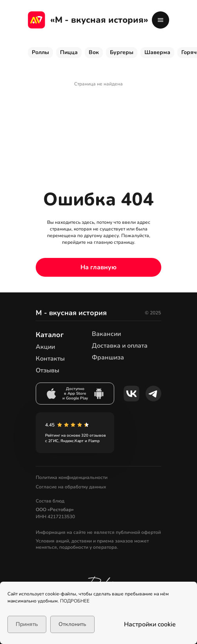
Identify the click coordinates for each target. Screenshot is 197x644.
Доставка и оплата (120, 346)
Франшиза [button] (108, 357)
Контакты (50, 359)
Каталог (50, 335)
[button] (161, 20)
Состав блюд (50, 501)
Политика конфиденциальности (72, 477)
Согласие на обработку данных (71, 487)
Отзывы (47, 370)
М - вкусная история (71, 313)
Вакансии (106, 334)
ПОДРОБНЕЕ (75, 601)
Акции (45, 347)
